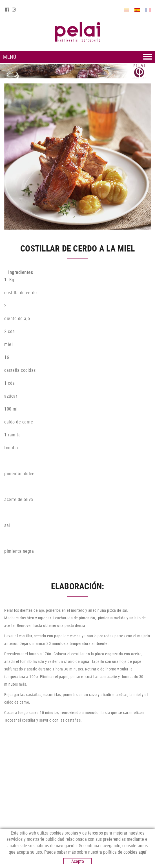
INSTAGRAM (14, 10)
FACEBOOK (8, 10)
